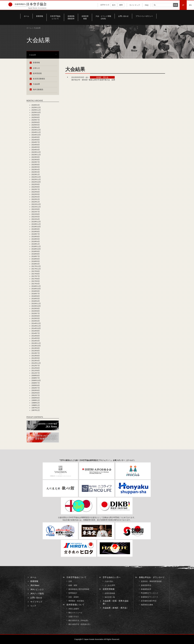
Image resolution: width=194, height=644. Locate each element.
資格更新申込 (146, 585)
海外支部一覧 (110, 597)
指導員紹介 (73, 593)
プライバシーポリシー (144, 16)
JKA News (35, 585)
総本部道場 (36, 73)
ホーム (26, 16)
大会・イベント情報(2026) (103, 17)
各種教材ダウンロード (149, 597)
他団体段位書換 (147, 605)
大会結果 (35, 84)
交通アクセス (74, 617)
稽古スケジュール (75, 613)
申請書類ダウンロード (149, 593)
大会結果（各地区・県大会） (116, 608)
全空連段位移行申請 (149, 601)
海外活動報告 (37, 89)
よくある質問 (110, 585)
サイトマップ (135, 5)
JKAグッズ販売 (37, 594)
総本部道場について (75, 605)
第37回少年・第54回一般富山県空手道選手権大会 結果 (93, 80)
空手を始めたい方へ (112, 577)
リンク (33, 606)
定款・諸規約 (74, 597)
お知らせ (35, 68)
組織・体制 (73, 585)
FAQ (147, 5)
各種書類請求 (146, 589)
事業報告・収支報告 (76, 601)
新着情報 (40, 16)
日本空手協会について (55, 17)
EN (190, 5)
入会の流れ (109, 581)
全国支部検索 (85, 17)
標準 (121, 5)
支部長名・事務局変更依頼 (151, 581)
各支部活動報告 (38, 79)
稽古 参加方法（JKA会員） (79, 620)
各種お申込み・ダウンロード (152, 577)
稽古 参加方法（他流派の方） (81, 624)
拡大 (114, 5)
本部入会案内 (74, 609)
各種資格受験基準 (71, 17)
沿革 (70, 581)
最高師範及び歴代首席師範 (79, 589)
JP (183, 5)
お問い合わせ (123, 16)
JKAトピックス (37, 589)
